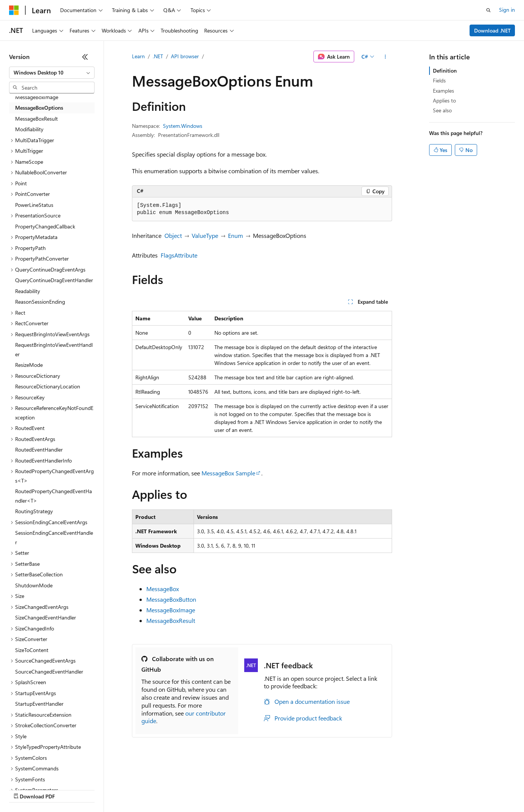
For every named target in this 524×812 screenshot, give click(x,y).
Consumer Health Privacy (217, 789)
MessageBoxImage (171, 610)
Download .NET (492, 30)
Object (173, 235)
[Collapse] (85, 57)
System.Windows (183, 126)
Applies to (444, 100)
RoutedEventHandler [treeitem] (39, 449)
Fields (439, 80)
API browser (185, 56)
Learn (138, 56)
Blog (103, 789)
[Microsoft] (14, 10)
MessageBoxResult (171, 620)
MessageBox (163, 589)
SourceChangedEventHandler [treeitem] (49, 671)
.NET (158, 56)
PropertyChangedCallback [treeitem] (45, 226)
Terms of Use (276, 789)
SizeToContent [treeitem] (32, 650)
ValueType (205, 235)
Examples (443, 91)
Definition (445, 71)
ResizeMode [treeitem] (29, 365)
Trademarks (313, 789)
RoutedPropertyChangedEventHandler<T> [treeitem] (53, 496)
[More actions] (385, 57)
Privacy (165, 789)
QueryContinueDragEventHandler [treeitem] (54, 280)
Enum (236, 235)
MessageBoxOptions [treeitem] (39, 108)
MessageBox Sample (228, 473)
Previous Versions (69, 789)
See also (442, 110)
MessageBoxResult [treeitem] (36, 119)
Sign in (507, 10)
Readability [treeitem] (28, 291)
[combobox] (52, 73)
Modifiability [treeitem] (29, 129)
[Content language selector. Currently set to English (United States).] (44, 771)
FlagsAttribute (179, 255)
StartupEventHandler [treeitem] (39, 704)
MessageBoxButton (171, 599)
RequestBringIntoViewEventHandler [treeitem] (54, 349)
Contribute (135, 789)
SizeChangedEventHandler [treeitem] (46, 617)
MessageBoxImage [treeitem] (37, 97)
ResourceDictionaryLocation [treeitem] (48, 386)
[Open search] (488, 10)
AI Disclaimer (24, 789)
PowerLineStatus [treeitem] (34, 205)
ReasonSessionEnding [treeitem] (40, 302)
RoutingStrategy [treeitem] (34, 511)
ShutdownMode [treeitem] (34, 585)
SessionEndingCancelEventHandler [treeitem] (54, 537)
